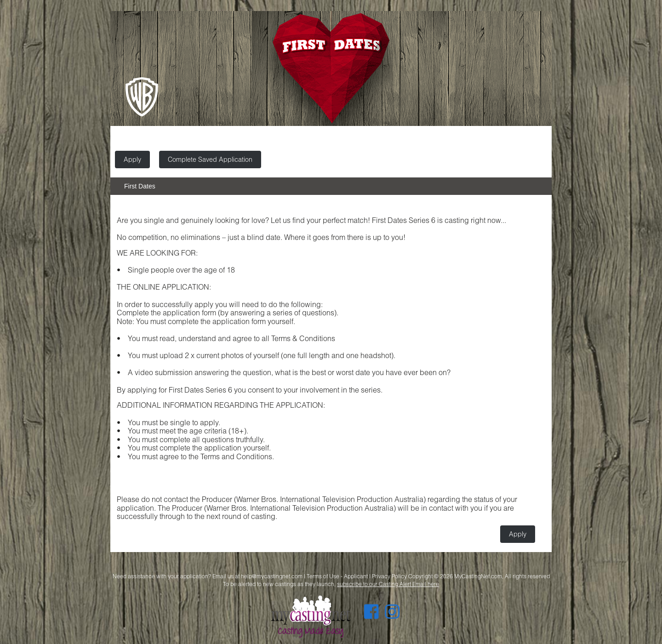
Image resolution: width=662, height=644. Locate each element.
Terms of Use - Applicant (337, 576)
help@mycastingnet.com (272, 576)
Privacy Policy (389, 576)
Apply (132, 159)
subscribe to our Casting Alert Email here (388, 584)
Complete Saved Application (210, 159)
